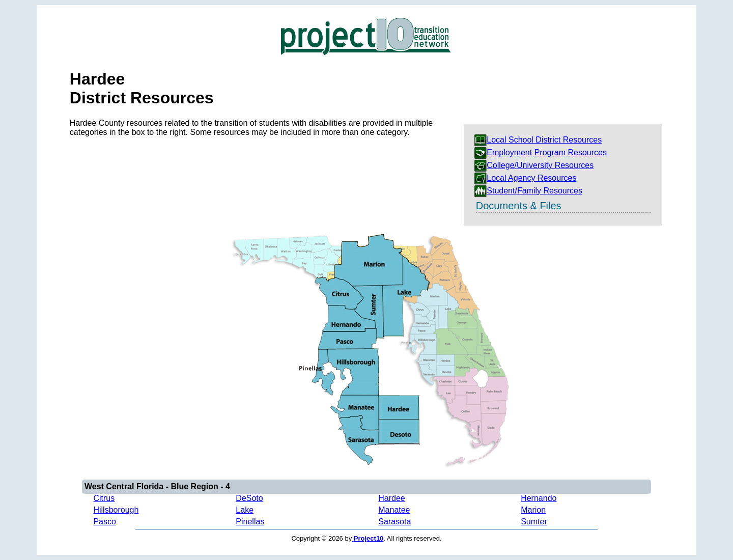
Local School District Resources (538, 140)
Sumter (534, 522)
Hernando (539, 498)
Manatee (394, 510)
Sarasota (394, 522)
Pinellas (250, 522)
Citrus (104, 498)
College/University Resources (534, 165)
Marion (533, 510)
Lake (245, 510)
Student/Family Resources (528, 191)
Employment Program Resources (540, 152)
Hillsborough (116, 510)
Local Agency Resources (525, 178)
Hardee (391, 498)
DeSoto (249, 498)
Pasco (104, 522)
